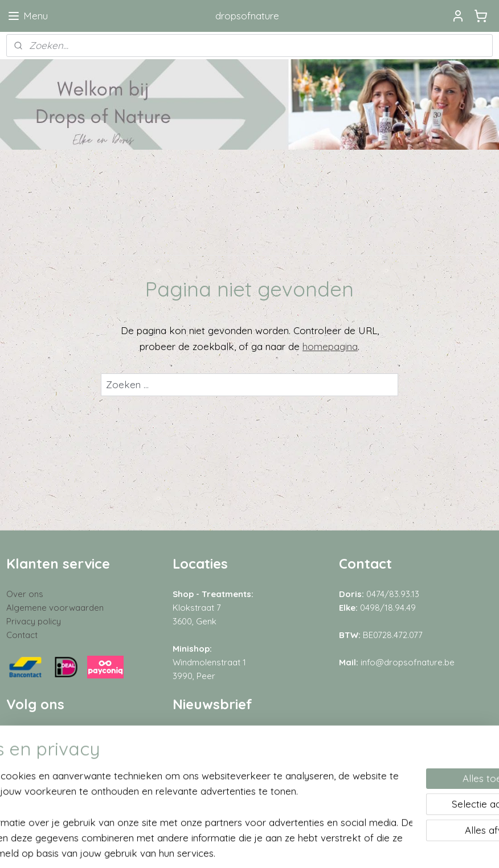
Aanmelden (207, 764)
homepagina (330, 346)
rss (233, 847)
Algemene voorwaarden (55, 608)
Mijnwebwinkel (367, 847)
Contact (22, 635)
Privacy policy (34, 621)
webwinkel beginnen (273, 847)
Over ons (25, 594)
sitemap (211, 847)
